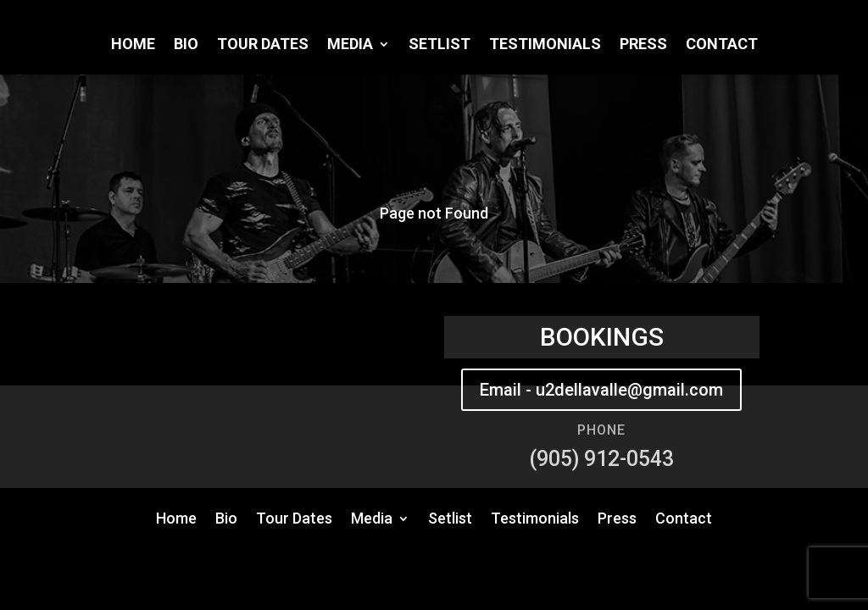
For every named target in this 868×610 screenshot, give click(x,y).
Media (350, 45)
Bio (186, 45)
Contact (722, 45)
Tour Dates (263, 45)
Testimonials (545, 45)
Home (133, 45)
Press (643, 45)
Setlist (440, 45)
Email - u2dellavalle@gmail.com (601, 390)
